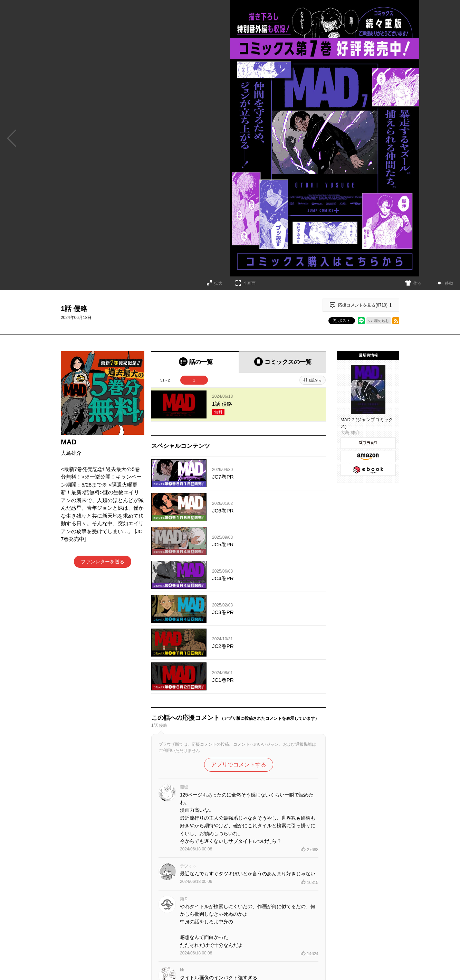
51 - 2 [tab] (165, 380)
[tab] (195, 362)
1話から (315, 380)
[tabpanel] (238, 405)
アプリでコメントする (239, 765)
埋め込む (382, 321)
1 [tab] (194, 380)
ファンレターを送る (103, 562)
